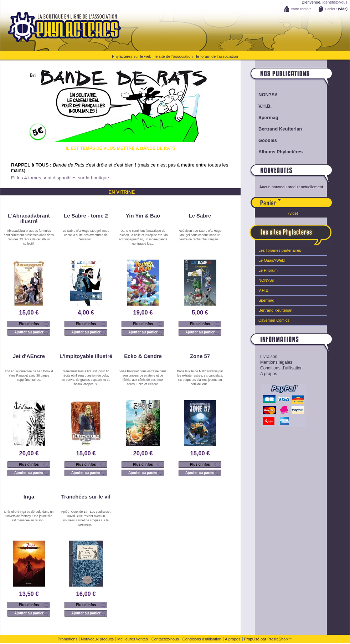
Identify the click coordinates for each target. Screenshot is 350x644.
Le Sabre (200, 216)
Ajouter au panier (29, 332)
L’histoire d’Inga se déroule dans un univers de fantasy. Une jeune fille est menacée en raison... (29, 516)
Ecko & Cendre (143, 356)
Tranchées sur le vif (86, 497)
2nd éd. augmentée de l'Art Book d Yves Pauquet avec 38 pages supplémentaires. (29, 375)
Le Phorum (268, 270)
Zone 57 (200, 356)
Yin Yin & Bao (143, 216)
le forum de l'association (217, 56)
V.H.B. (265, 106)
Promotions (68, 639)
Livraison (269, 357)
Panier (307, 199)
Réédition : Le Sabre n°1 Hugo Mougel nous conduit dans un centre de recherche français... (200, 235)
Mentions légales (276, 362)
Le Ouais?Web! (272, 260)
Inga (29, 497)
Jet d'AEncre (29, 356)
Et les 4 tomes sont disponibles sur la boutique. (61, 178)
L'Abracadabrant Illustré (29, 219)
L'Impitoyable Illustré (86, 356)
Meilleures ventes (133, 639)
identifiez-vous (335, 2)
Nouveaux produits (97, 639)
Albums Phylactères (280, 152)
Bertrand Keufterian (280, 129)
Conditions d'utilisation (281, 368)
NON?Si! (268, 95)
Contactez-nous (165, 639)
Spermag (268, 117)
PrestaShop (277, 639)
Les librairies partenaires (280, 250)
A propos (269, 374)
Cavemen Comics (274, 320)
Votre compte (301, 9)
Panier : (331, 9)
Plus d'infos (29, 324)
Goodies (268, 140)
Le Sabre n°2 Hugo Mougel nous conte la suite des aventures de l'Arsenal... (86, 235)
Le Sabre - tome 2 (86, 216)
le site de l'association (174, 56)
